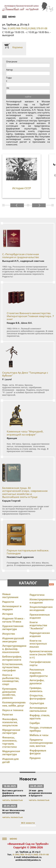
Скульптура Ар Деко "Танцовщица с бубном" (25, 374)
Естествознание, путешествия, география (13, 667)
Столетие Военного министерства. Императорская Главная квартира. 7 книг (30, 316)
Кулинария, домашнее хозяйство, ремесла (10, 693)
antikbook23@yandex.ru (28, 860)
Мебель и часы (39, 735)
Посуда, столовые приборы (41, 729)
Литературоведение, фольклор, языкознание (14, 649)
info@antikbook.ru (32, 857)
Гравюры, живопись (36, 690)
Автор (9, 70)
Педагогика (37, 595)
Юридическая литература (11, 731)
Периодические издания (40, 635)
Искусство (9, 634)
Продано (35, 758)
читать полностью (12, 800)
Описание (12, 62)
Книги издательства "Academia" (38, 625)
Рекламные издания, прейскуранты (39, 673)
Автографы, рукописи (37, 682)
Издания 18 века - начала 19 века (13, 620)
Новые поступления (10, 596)
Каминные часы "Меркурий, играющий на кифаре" (25, 433)
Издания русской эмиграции (13, 640)
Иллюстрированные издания (42, 601)
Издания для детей (10, 760)
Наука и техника (13, 710)
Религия (7, 715)
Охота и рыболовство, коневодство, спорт (11, 680)
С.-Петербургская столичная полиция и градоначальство (21, 256)
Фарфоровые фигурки (38, 752)
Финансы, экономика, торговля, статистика (10, 742)
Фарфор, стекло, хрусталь (40, 717)
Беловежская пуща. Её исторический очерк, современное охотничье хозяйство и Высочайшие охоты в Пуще (25, 492)
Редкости (8, 602)
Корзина (17, 47)
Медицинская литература (11, 753)
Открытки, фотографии (38, 697)
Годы (9, 78)
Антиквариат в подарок (12, 608)
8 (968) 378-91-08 (38, 28)
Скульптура (37, 703)
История (8, 614)
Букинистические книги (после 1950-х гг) (41, 654)
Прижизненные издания (40, 616)
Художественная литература (13, 628)
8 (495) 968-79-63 (18, 28)
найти (28, 97)
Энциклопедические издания (41, 609)
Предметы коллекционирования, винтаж (41, 743)
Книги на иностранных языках (38, 644)
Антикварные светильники (38, 709)
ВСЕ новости (28, 823)
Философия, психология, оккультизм (10, 722)
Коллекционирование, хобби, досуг (14, 704)
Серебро (35, 723)
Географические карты (40, 663)
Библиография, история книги (12, 658)
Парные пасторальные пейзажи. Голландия (28, 552)
